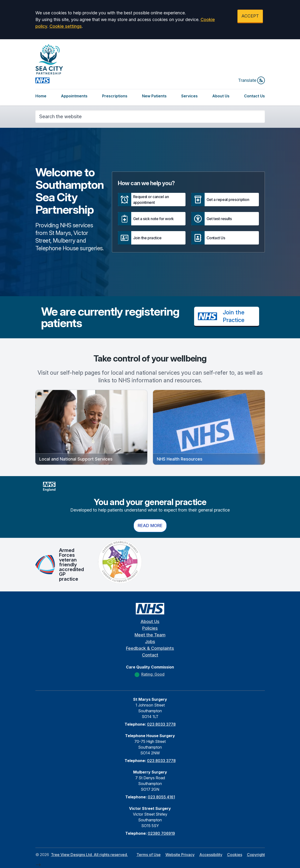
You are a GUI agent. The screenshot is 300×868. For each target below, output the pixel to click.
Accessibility (211, 855)
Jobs (150, 642)
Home (41, 96)
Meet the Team (150, 635)
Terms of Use (149, 855)
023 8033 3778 (161, 724)
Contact (150, 655)
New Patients (154, 96)
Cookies (235, 855)
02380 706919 (161, 833)
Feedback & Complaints (150, 648)
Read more (150, 526)
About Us (221, 96)
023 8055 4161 (161, 797)
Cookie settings (66, 26)
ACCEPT (250, 16)
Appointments (74, 96)
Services (189, 96)
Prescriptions (115, 96)
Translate (251, 80)
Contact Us (254, 96)
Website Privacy (180, 855)
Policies (150, 628)
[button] (152, 200)
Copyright (256, 855)
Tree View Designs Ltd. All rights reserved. (89, 855)
